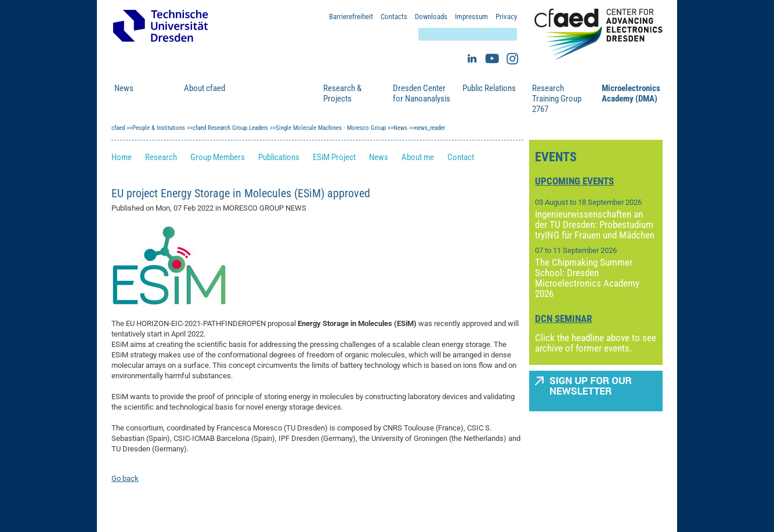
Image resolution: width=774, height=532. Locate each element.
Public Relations (489, 88)
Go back (125, 478)
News (124, 88)
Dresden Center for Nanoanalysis (422, 93)
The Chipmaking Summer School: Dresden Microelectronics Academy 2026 (587, 278)
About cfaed (205, 88)
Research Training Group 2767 (557, 99)
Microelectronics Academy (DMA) (631, 93)
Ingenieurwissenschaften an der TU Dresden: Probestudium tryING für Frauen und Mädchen (595, 225)
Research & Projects (342, 93)
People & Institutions (272, 93)
